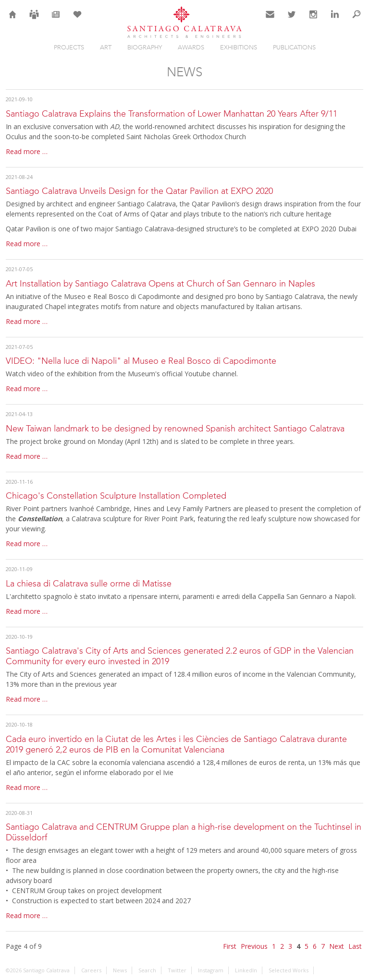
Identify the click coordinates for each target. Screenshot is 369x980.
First (230, 946)
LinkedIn (335, 20)
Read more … (27, 151)
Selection (77, 20)
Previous (254, 946)
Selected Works (289, 970)
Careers (34, 20)
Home (13, 20)
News (56, 20)
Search (357, 20)
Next (337, 946)
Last (355, 946)
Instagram (313, 20)
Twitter (292, 20)
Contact (270, 20)
